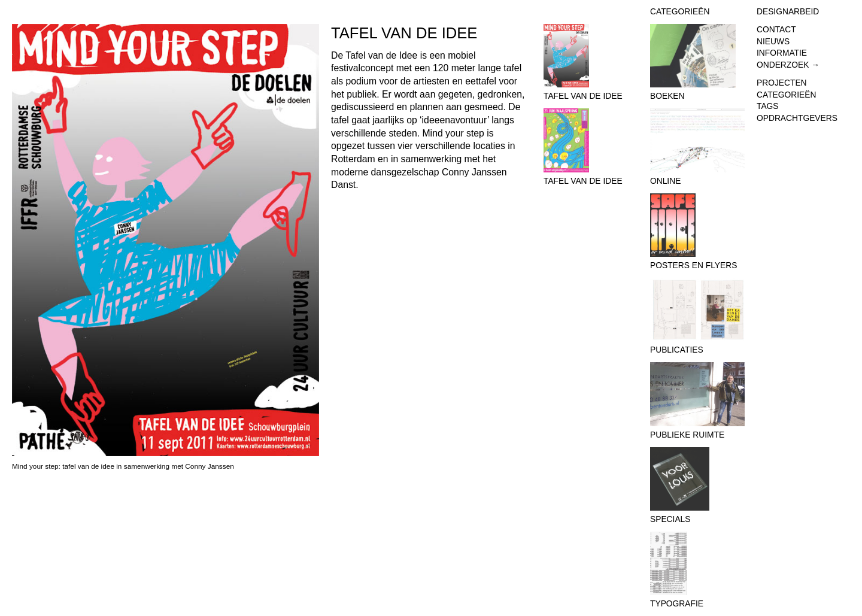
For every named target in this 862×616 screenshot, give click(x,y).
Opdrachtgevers (797, 118)
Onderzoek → (788, 65)
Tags (768, 106)
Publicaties (697, 316)
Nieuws (773, 42)
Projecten (782, 83)
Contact (776, 30)
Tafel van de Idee (591, 63)
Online (697, 147)
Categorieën (786, 95)
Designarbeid (788, 12)
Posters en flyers (697, 232)
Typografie (697, 570)
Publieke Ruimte (697, 401)
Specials (697, 486)
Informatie (782, 53)
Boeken (697, 63)
